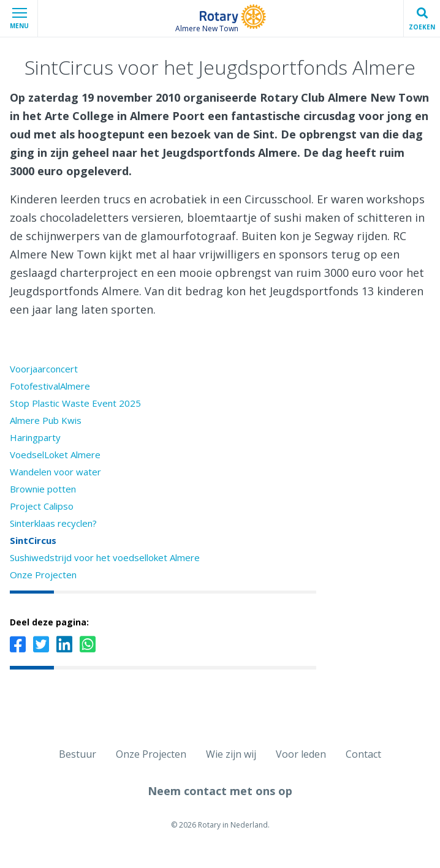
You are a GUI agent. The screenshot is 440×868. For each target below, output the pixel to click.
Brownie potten (43, 489)
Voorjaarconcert (44, 369)
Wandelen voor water (55, 472)
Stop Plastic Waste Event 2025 (75, 403)
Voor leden (301, 754)
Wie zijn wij (231, 754)
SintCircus (33, 540)
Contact (363, 754)
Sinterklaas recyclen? (53, 523)
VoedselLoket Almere (55, 455)
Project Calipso (42, 506)
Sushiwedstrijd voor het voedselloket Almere (105, 557)
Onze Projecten (43, 575)
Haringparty (35, 437)
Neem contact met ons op (220, 791)
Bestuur (78, 754)
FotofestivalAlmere (50, 386)
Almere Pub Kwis (46, 420)
